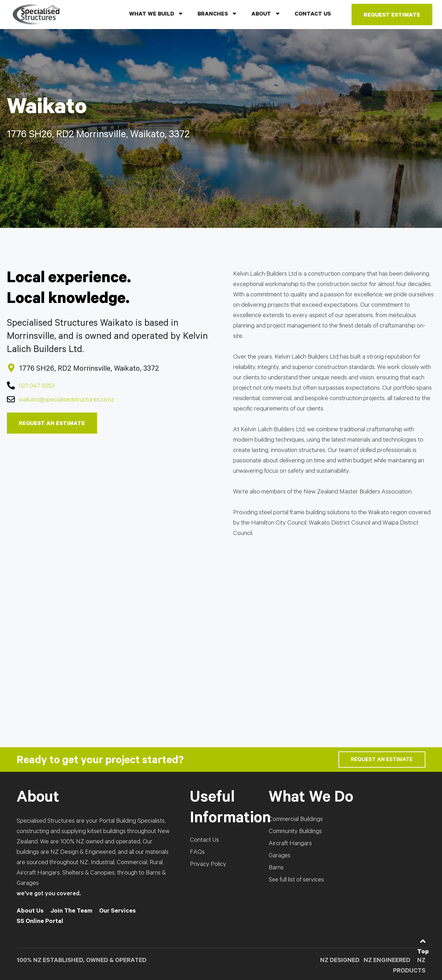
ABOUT (266, 13)
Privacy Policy (208, 865)
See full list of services (297, 880)
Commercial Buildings (296, 820)
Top (423, 952)
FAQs (197, 853)
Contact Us (204, 841)
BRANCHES (218, 13)
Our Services (117, 912)
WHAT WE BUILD (156, 13)
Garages (280, 856)
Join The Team (71, 912)
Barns (276, 868)
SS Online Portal (40, 922)
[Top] (423, 941)
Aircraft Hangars (290, 844)
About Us (30, 912)
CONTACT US (313, 15)
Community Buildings (295, 832)
